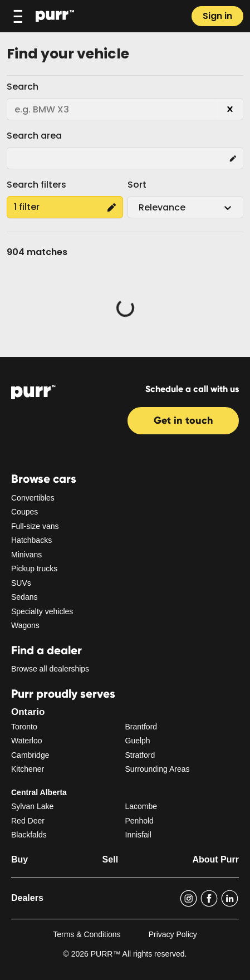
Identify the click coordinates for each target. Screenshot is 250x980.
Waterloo (27, 741)
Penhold (139, 821)
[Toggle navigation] (18, 16)
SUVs (21, 583)
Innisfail (138, 835)
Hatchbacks (31, 540)
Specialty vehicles (42, 611)
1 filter (65, 207)
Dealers (27, 898)
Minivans (26, 555)
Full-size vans (35, 526)
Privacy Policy (173, 934)
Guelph (138, 741)
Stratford (140, 755)
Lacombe (141, 806)
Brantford (141, 727)
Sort (137, 185)
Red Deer (28, 821)
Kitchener (28, 769)
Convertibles (33, 498)
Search (23, 87)
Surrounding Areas (158, 769)
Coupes (24, 512)
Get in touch (183, 420)
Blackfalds (29, 835)
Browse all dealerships (50, 669)
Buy (19, 859)
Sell (110, 859)
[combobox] (140, 208)
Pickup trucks (34, 569)
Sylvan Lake (32, 806)
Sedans (24, 597)
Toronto (24, 727)
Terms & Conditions (87, 934)
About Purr (215, 859)
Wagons (25, 625)
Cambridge (30, 755)
